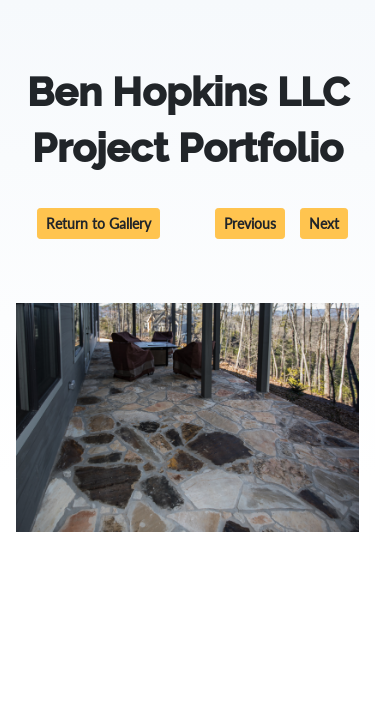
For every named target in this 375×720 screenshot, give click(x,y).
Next (324, 223)
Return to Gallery (98, 223)
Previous (250, 223)
